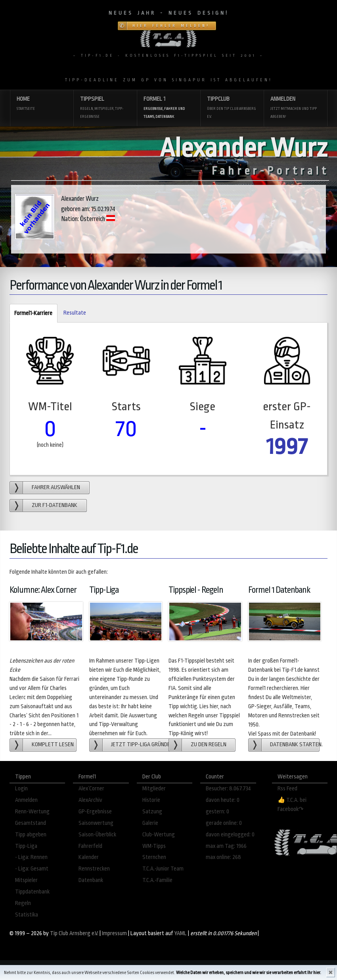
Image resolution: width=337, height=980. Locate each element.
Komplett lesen (53, 745)
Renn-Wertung (32, 812)
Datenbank (91, 880)
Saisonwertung (96, 823)
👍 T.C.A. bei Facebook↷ (292, 805)
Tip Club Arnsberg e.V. (74, 933)
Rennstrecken (94, 869)
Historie (151, 800)
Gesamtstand (31, 823)
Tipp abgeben (31, 835)
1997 (287, 447)
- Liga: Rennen (31, 857)
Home (42, 104)
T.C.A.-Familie (157, 880)
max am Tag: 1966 (226, 846)
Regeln (23, 903)
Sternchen (154, 857)
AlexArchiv (90, 800)
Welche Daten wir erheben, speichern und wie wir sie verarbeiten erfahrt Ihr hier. (249, 973)
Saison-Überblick (97, 835)
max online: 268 (223, 857)
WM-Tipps (154, 846)
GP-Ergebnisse (95, 812)
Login (21, 789)
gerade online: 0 (224, 823)
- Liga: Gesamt (32, 869)
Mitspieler (26, 880)
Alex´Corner (91, 789)
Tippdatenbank (32, 892)
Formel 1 (168, 108)
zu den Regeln (209, 745)
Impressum (114, 933)
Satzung (152, 812)
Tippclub (232, 108)
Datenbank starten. (295, 745)
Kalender (89, 857)
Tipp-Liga (26, 846)
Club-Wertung (159, 835)
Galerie (150, 823)
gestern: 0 (217, 812)
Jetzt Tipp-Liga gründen (141, 745)
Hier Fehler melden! (171, 26)
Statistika (27, 915)
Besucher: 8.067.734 (228, 789)
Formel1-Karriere (31, 314)
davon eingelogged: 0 (230, 835)
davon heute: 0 (223, 800)
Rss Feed (287, 789)
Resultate (75, 313)
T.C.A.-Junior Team (163, 869)
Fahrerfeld (90, 846)
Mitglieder (154, 789)
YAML (181, 933)
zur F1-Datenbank (55, 505)
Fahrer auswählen (56, 487)
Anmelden (295, 108)
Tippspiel (105, 108)
